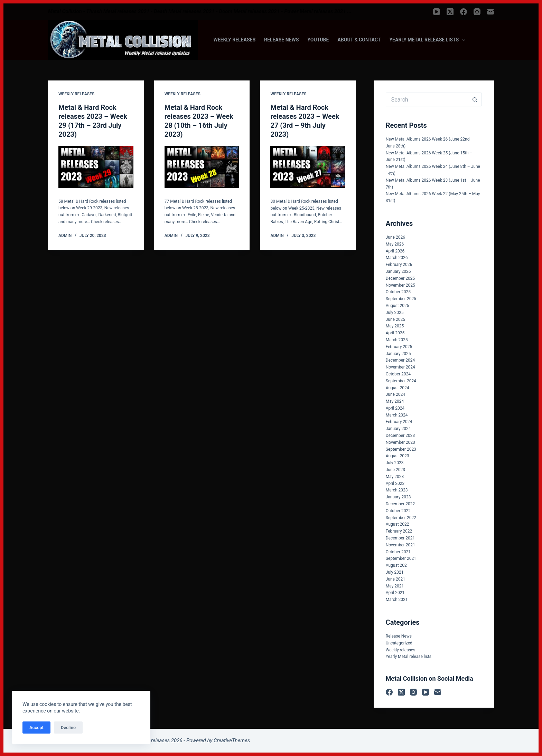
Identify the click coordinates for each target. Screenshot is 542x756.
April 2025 (395, 333)
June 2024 (395, 394)
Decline (68, 728)
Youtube (318, 40)
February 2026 (399, 265)
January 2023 (398, 497)
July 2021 (395, 572)
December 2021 (400, 538)
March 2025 (397, 340)
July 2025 (395, 313)
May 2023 (395, 477)
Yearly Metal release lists (428, 40)
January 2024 (398, 429)
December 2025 (400, 278)
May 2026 (395, 244)
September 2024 (401, 381)
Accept (36, 728)
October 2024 (398, 374)
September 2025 (401, 299)
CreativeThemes (232, 740)
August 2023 (398, 456)
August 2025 (398, 306)
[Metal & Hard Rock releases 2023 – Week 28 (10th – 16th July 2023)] (202, 167)
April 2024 (395, 408)
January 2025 (398, 354)
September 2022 (401, 518)
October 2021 (398, 552)
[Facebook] (464, 12)
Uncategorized (399, 643)
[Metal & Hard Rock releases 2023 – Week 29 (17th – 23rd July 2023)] (96, 167)
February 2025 (399, 347)
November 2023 (400, 442)
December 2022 (400, 504)
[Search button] (475, 99)
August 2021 (398, 565)
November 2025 (400, 285)
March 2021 (397, 600)
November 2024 (400, 367)
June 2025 (395, 319)
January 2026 (398, 271)
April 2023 (395, 484)
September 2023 (401, 449)
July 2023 (395, 463)
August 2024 (398, 388)
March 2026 (397, 258)
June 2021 (395, 579)
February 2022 (399, 531)
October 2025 (398, 292)
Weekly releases (234, 40)
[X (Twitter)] (450, 12)
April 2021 (395, 593)
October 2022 (398, 511)
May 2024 (395, 401)
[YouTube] (437, 12)
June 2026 (395, 237)
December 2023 (400, 436)
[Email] (490, 12)
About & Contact (359, 40)
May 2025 (395, 326)
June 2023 (395, 470)
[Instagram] (477, 12)
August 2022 (398, 524)
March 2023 (397, 490)
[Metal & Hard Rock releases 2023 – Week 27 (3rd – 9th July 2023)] (308, 167)
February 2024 (399, 422)
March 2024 (397, 415)
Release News (281, 40)
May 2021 (395, 586)
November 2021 (400, 545)
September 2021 (401, 558)
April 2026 (395, 251)
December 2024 (400, 360)
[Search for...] (427, 99)
